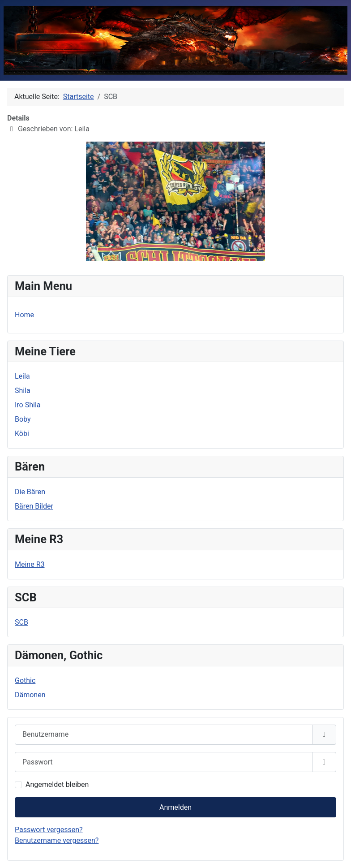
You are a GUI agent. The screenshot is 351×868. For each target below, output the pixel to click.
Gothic (25, 680)
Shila (23, 391)
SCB (21, 622)
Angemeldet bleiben (57, 784)
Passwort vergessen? (49, 830)
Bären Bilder (34, 506)
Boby (23, 419)
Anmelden (175, 807)
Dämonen (30, 695)
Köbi (22, 434)
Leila (22, 376)
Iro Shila (28, 405)
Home (24, 315)
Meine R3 (30, 564)
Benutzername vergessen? (57, 840)
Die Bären (30, 492)
